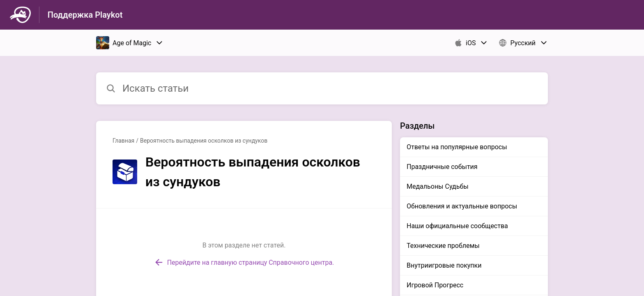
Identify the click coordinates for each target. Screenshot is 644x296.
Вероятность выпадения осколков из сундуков (204, 141)
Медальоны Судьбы (438, 186)
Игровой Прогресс (435, 285)
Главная (123, 141)
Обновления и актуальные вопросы (462, 206)
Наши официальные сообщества (457, 226)
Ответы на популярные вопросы (457, 147)
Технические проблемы (443, 246)
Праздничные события (442, 167)
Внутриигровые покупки (444, 265)
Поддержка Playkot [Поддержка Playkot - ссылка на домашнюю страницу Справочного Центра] (85, 15)
